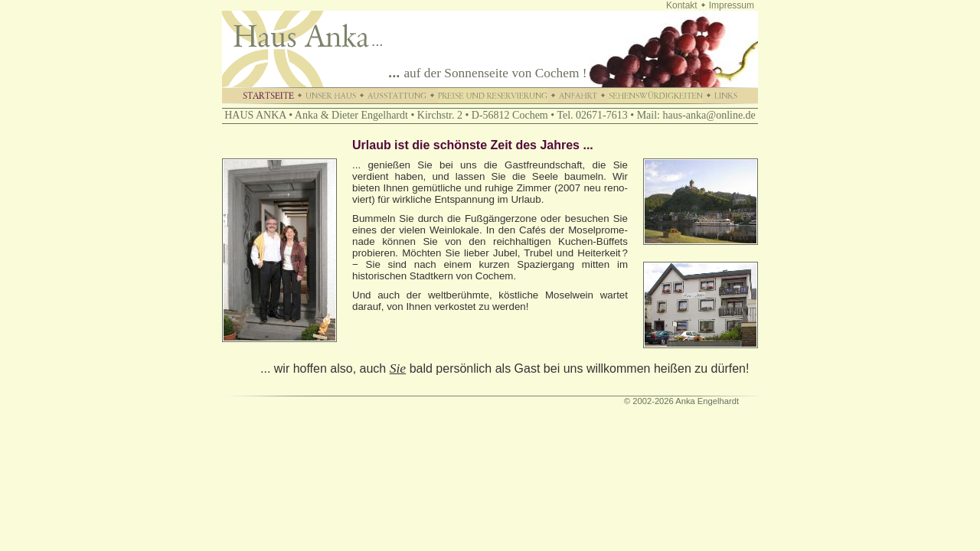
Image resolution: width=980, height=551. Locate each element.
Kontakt (682, 5)
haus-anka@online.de (709, 115)
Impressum (732, 5)
